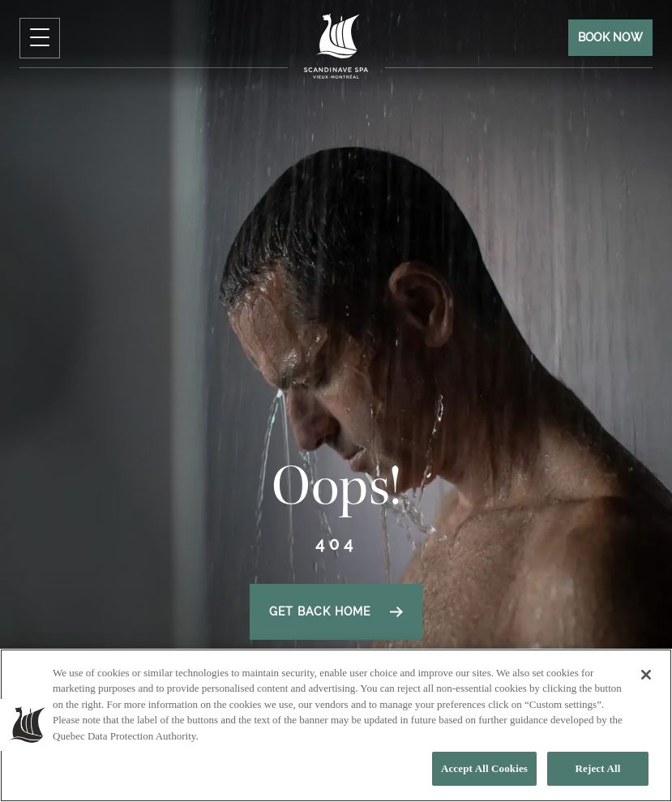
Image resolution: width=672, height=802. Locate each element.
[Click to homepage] (336, 46)
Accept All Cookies (484, 768)
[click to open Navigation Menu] (40, 38)
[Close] (646, 675)
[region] (336, 725)
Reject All (598, 768)
